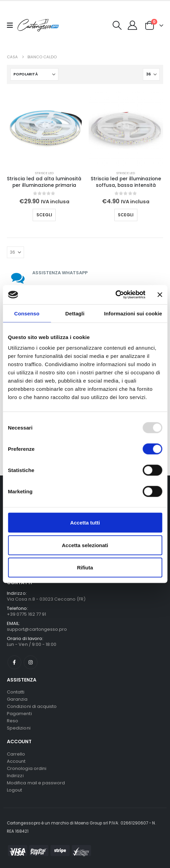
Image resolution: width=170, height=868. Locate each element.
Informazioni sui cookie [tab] (133, 313)
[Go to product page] (44, 128)
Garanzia (17, 699)
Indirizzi (15, 776)
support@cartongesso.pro (37, 629)
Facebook (14, 662)
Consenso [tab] (27, 313)
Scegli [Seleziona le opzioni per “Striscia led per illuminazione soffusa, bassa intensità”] (126, 215)
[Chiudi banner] (160, 294)
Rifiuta (85, 568)
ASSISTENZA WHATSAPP (60, 273)
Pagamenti (19, 714)
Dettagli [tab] (75, 313)
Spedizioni (19, 728)
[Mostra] (151, 74)
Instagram (31, 662)
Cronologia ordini (27, 768)
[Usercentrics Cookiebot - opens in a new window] (116, 295)
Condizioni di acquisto (32, 706)
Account (16, 761)
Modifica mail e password (36, 783)
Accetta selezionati (85, 545)
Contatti (16, 692)
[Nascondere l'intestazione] (38, 25)
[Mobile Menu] (12, 25)
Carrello (16, 754)
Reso (13, 721)
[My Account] (133, 25)
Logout (14, 790)
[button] (117, 25)
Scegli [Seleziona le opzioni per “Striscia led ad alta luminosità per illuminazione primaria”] (44, 215)
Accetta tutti (85, 523)
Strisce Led (44, 173)
